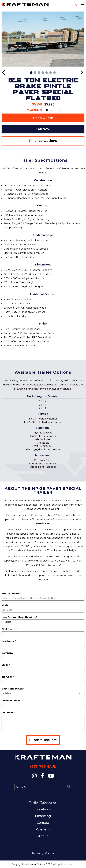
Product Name (10, 593)
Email (5, 665)
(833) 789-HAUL (43, 766)
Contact (43, 823)
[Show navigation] (83, 5)
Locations (43, 809)
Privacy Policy (43, 853)
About (43, 836)
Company (7, 653)
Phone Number (11, 701)
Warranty (43, 829)
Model (5, 605)
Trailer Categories (43, 802)
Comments (8, 713)
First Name (8, 629)
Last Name (8, 641)
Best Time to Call (12, 689)
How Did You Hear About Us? (19, 617)
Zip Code (7, 677)
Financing (43, 816)
